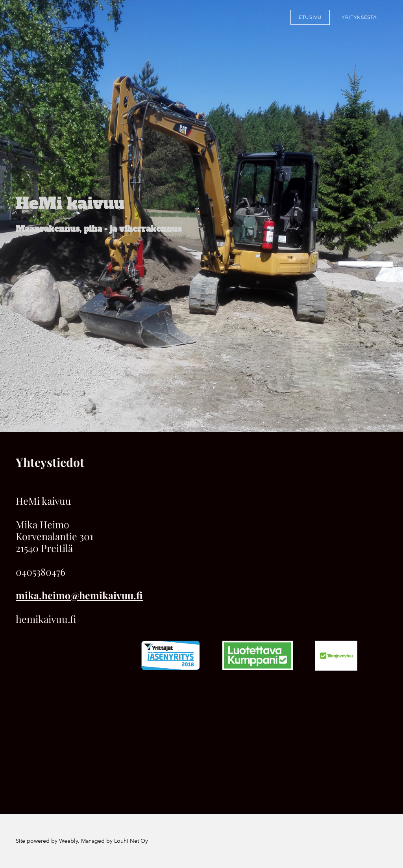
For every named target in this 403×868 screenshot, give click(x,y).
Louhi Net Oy (131, 841)
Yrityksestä (359, 17)
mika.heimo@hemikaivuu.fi (79, 595)
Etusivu (310, 17)
